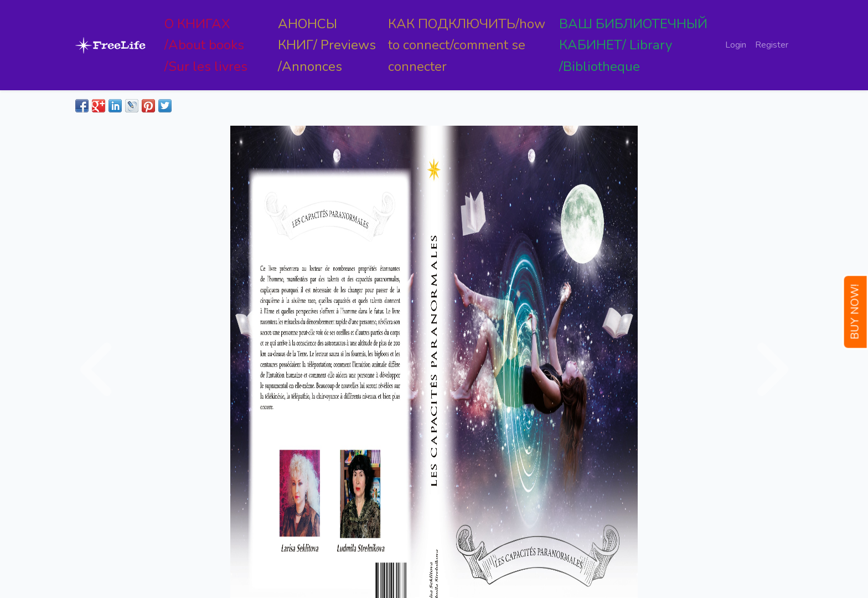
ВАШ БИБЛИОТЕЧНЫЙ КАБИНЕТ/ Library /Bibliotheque (633, 45)
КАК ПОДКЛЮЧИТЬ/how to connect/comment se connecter (467, 45)
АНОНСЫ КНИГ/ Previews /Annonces (327, 45)
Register (772, 45)
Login (736, 45)
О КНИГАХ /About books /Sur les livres (206, 45)
